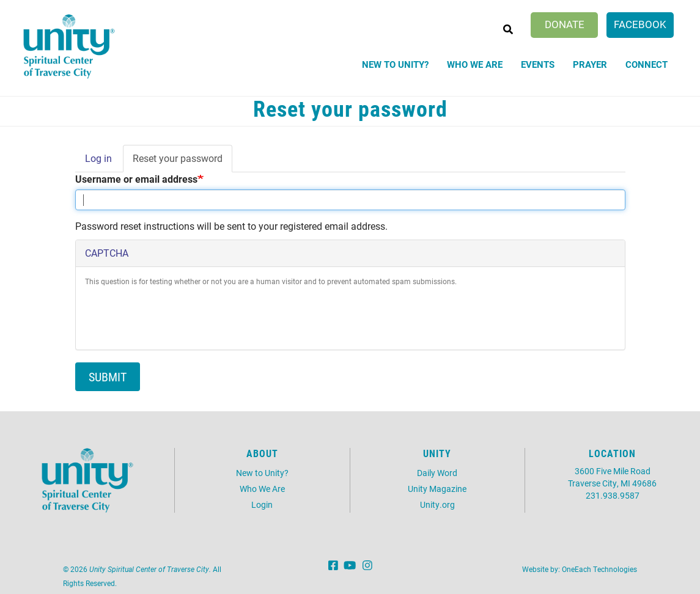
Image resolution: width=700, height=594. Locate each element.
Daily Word (437, 473)
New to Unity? (395, 64)
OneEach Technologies (599, 569)
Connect (647, 64)
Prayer (590, 64)
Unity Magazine (437, 489)
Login (262, 504)
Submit (108, 376)
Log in (98, 158)
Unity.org (437, 504)
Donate (565, 24)
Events (538, 64)
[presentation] (178, 317)
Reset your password (182, 162)
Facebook (640, 24)
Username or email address (136, 179)
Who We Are (475, 64)
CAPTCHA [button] (107, 253)
